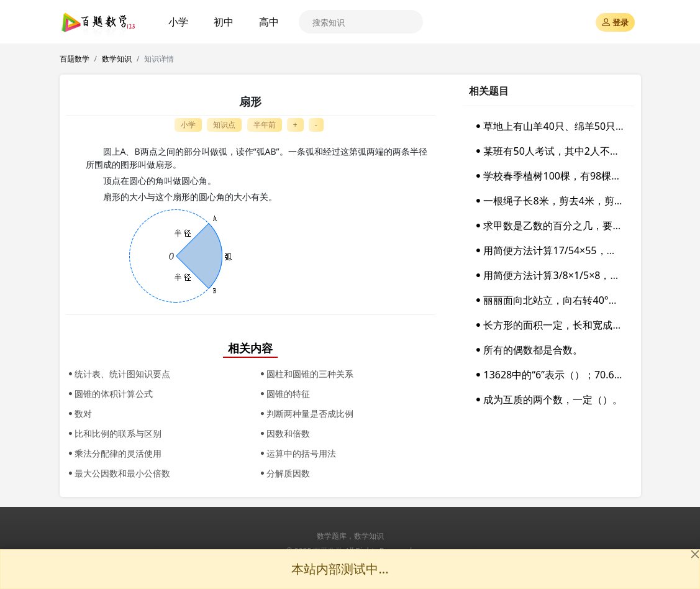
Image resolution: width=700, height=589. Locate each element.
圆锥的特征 (284, 394)
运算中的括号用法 (297, 453)
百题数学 (75, 59)
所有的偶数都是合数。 (528, 350)
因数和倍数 (284, 433)
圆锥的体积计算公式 (109, 394)
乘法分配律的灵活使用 (114, 453)
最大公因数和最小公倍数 (118, 473)
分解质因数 (284, 473)
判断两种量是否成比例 (306, 413)
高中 (269, 22)
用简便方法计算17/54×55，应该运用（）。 (575, 250)
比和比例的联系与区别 (114, 433)
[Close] (695, 554)
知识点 (224, 125)
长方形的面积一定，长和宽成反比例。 (563, 325)
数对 (79, 413)
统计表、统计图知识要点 (118, 374)
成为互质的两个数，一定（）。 (548, 400)
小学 (178, 22)
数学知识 (117, 59)
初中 (224, 22)
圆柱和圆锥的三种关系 (306, 374)
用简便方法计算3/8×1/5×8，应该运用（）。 (576, 275)
